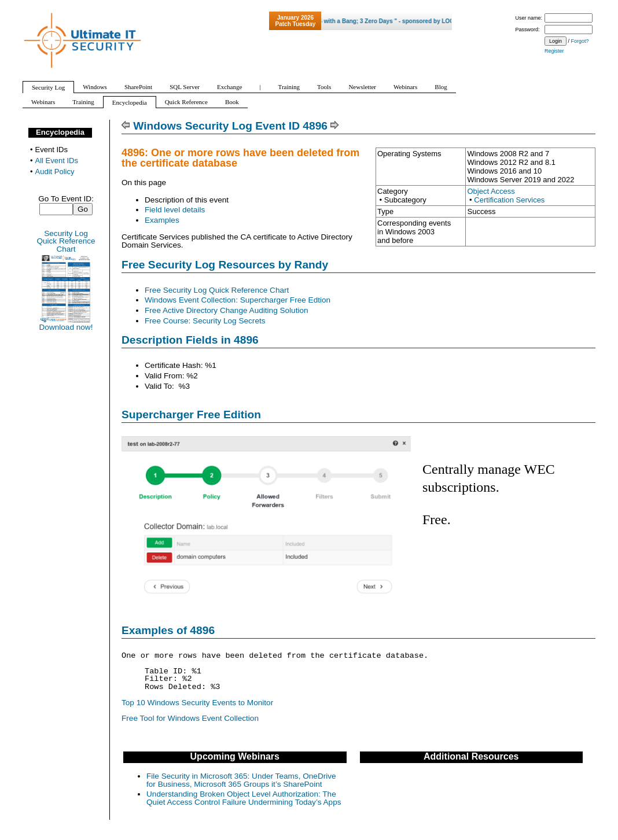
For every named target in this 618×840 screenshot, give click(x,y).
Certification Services (509, 200)
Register (554, 51)
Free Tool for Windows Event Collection (190, 718)
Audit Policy (55, 172)
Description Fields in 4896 (190, 340)
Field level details (175, 210)
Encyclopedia (60, 132)
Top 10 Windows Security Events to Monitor (197, 703)
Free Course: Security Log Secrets (205, 321)
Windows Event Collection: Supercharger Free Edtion (238, 300)
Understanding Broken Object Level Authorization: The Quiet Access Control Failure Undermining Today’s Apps (244, 798)
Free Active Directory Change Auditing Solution (227, 310)
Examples (162, 220)
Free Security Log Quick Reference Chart (217, 290)
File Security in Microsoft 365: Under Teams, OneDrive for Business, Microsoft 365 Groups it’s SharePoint (241, 780)
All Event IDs (57, 161)
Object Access (491, 191)
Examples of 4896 (168, 630)
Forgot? (580, 41)
